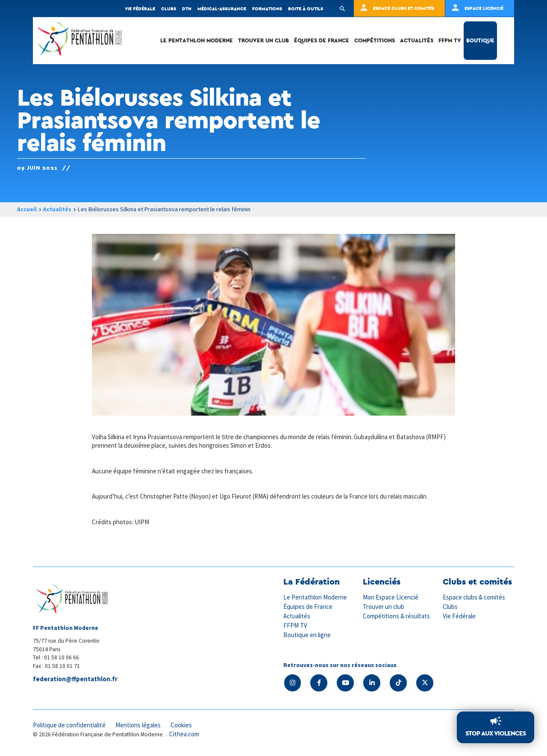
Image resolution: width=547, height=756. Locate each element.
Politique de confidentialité (70, 725)
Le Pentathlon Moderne (197, 40)
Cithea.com (185, 734)
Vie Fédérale (459, 616)
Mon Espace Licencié (391, 597)
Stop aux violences (496, 734)
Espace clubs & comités (474, 597)
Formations (267, 8)
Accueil (27, 209)
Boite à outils (306, 8)
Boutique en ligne (307, 633)
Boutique (480, 40)
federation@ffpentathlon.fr (75, 679)
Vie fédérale (140, 8)
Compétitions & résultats (397, 616)
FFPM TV (450, 40)
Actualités (417, 40)
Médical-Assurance (222, 8)
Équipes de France (322, 40)
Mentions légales (140, 725)
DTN (187, 8)
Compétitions (375, 40)
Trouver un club (263, 40)
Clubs (169, 8)
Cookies (184, 725)
